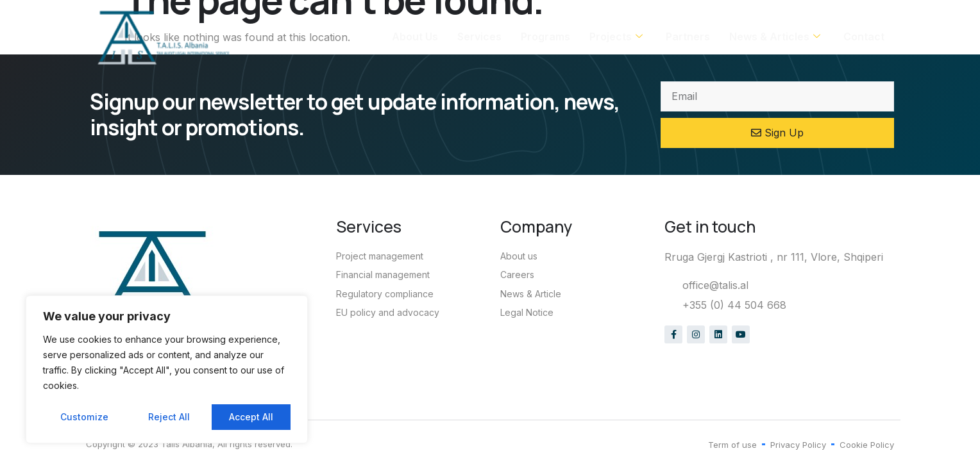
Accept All (251, 417)
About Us (415, 37)
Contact (864, 37)
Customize (84, 417)
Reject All (168, 417)
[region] (167, 370)
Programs (545, 37)
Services (479, 37)
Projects (616, 37)
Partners (688, 37)
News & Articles (775, 37)
